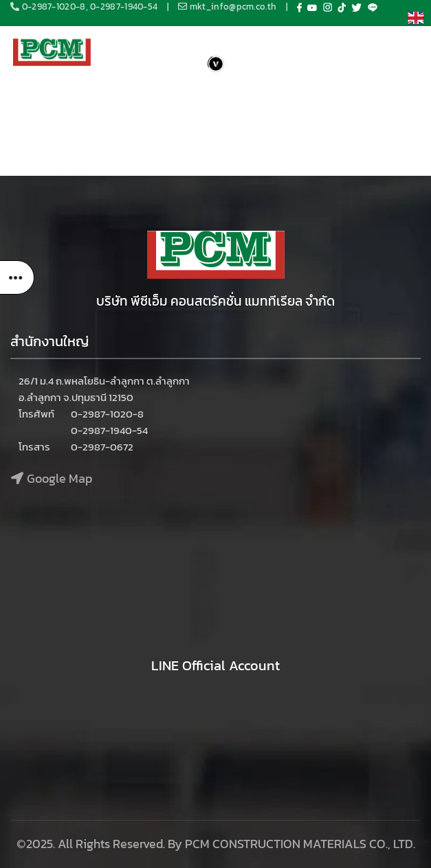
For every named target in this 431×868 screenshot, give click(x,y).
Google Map (59, 478)
